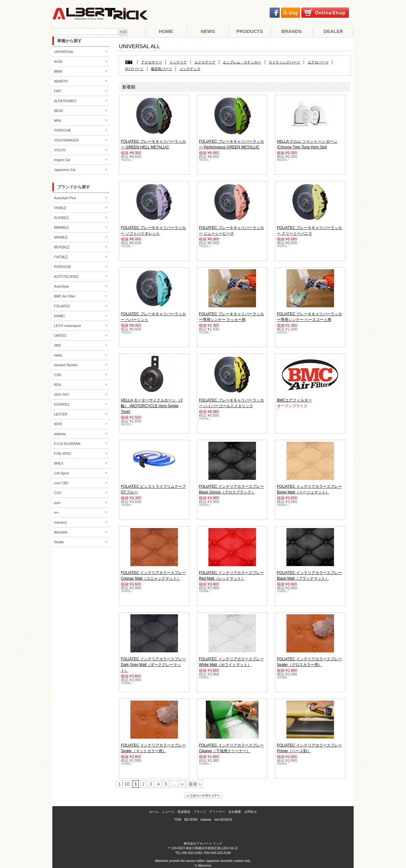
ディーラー (217, 812)
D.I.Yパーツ (134, 69)
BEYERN (191, 820)
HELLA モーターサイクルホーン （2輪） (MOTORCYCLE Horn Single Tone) (152, 406)
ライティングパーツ (284, 62)
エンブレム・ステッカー (242, 62)
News (208, 31)
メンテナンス (190, 69)
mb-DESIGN (223, 820)
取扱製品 (184, 812)
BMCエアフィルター (295, 400)
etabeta (206, 820)
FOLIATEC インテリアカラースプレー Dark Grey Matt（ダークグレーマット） (153, 665)
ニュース (168, 812)
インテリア (178, 62)
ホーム (154, 812)
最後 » (195, 784)
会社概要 (235, 812)
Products (250, 31)
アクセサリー (152, 62)
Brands (291, 31)
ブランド (200, 812)
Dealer (333, 31)
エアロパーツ (318, 62)
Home (166, 31)
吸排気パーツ (161, 69)
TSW (178, 820)
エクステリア (205, 62)
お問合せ (251, 812)
